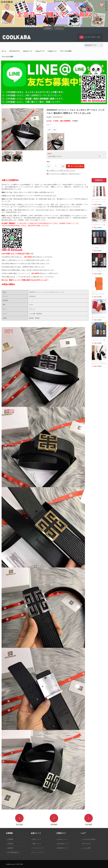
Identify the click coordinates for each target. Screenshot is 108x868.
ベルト (11, 105)
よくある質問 (86, 848)
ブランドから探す (66, 51)
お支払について (62, 839)
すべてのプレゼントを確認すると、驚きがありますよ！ (65, 174)
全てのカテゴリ (15, 51)
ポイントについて (38, 852)
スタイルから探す (8, 57)
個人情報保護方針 (13, 852)
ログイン (59, 28)
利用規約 (10, 844)
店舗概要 (10, 839)
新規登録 (48, 28)
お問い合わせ (86, 844)
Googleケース (52, 51)
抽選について (36, 844)
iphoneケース (28, 51)
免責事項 (10, 848)
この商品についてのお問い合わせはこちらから (62, 170)
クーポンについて (38, 848)
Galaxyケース (40, 51)
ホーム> (6, 105)
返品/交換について (63, 844)
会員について (36, 839)
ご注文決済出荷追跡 (88, 839)
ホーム (4, 51)
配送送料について (63, 848)
